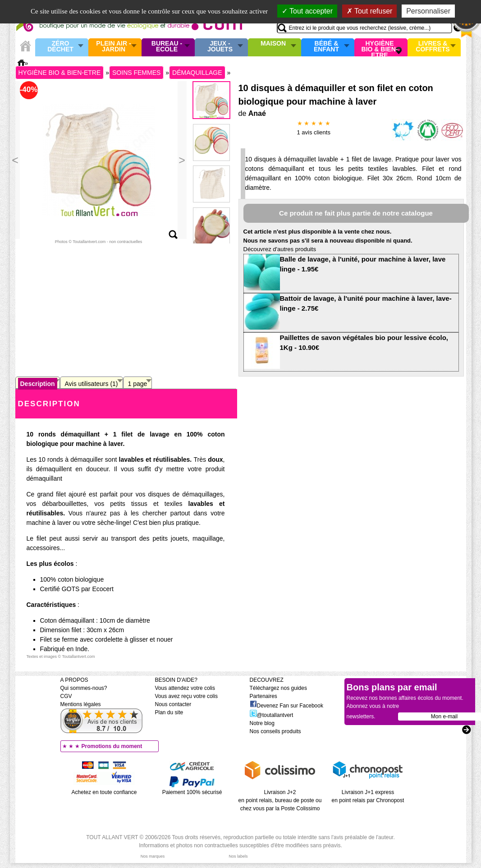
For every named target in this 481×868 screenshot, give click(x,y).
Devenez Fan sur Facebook (286, 706)
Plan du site (169, 712)
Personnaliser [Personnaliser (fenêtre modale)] (428, 11)
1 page (138, 384)
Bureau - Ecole (167, 47)
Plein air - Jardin (113, 47)
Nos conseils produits (275, 731)
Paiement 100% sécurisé (192, 792)
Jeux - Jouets (220, 47)
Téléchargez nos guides (278, 688)
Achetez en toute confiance (104, 792)
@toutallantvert (272, 715)
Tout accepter (307, 11)
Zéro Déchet (60, 47)
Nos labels (238, 856)
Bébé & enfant (326, 47)
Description (38, 384)
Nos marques (153, 856)
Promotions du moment (112, 746)
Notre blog (262, 723)
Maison (273, 44)
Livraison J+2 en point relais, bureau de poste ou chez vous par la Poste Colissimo (280, 800)
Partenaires (263, 696)
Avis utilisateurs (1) (92, 384)
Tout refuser (370, 11)
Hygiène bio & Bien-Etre (380, 47)
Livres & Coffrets (433, 47)
